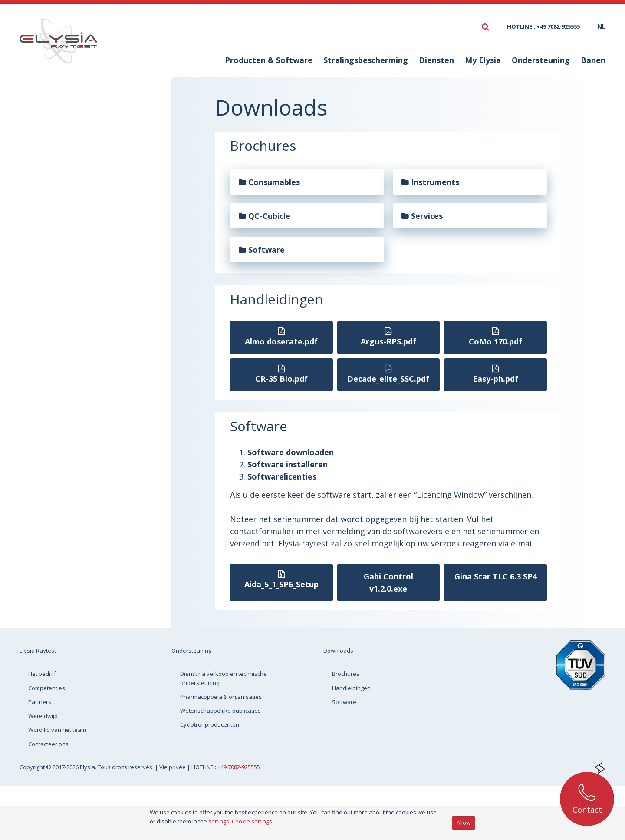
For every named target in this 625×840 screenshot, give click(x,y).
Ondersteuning (541, 60)
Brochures (67, 131)
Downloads (74, 103)
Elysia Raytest (38, 651)
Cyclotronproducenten (210, 724)
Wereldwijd (43, 716)
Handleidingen (74, 148)
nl (601, 26)
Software (64, 165)
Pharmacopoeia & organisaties (221, 697)
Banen (593, 60)
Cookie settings (252, 821)
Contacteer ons (48, 744)
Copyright (33, 767)
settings (219, 821)
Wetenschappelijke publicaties (220, 711)
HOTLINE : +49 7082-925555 (543, 26)
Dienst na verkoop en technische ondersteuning (224, 678)
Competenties (47, 688)
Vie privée (173, 767)
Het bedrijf (42, 674)
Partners (40, 702)
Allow (464, 823)
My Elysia (483, 60)
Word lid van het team (57, 730)
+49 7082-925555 (239, 767)
